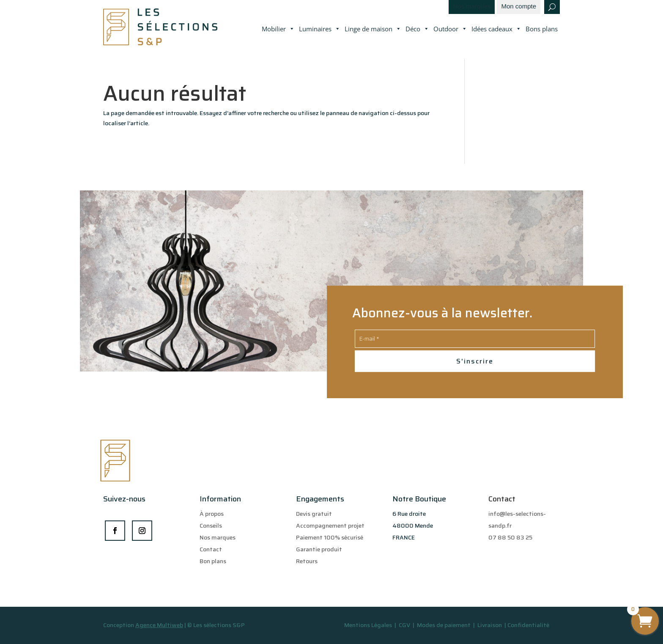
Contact (211, 549)
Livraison (490, 625)
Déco (417, 29)
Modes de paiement (444, 625)
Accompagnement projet (330, 526)
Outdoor (450, 29)
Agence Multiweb (159, 625)
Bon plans (213, 561)
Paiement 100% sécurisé (330, 537)
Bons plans (542, 29)
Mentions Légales (368, 625)
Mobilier (278, 29)
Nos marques (472, 7)
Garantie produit (319, 549)
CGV (405, 625)
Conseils (211, 526)
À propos (212, 514)
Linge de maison (373, 29)
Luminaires (320, 29)
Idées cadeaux (496, 29)
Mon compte (519, 7)
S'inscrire (475, 361)
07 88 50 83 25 (510, 537)
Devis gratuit (314, 514)
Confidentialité (528, 625)
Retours (307, 561)
